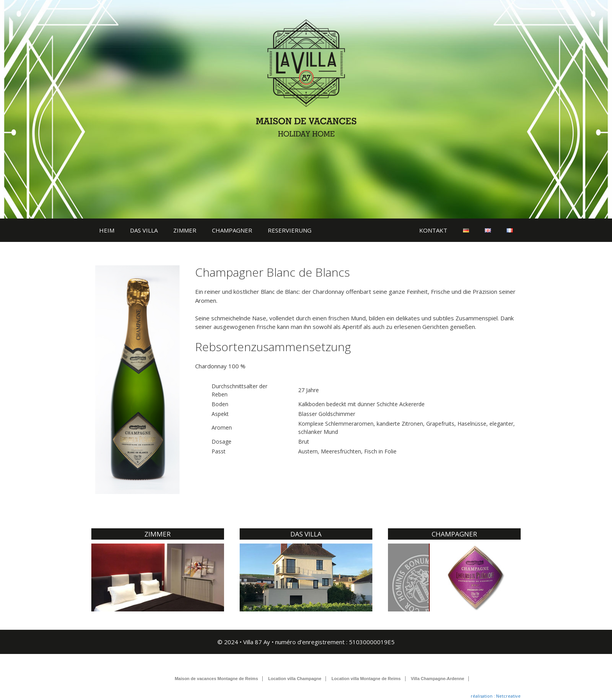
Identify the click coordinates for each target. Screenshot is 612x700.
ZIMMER (185, 230)
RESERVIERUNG (290, 230)
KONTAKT (433, 230)
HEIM (107, 230)
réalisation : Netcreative (496, 696)
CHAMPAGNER (232, 230)
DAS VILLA (144, 230)
